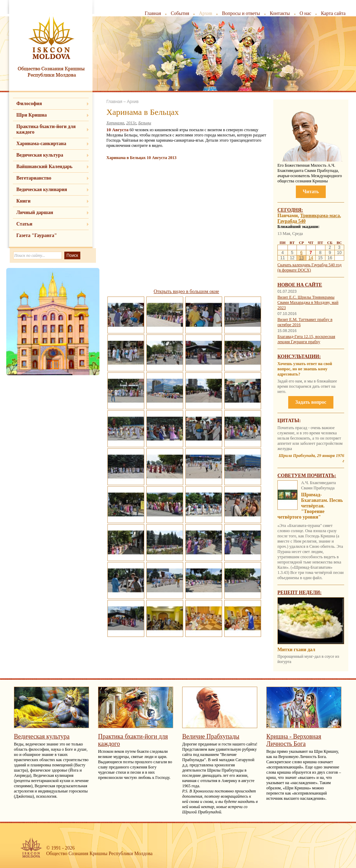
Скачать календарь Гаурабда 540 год (309, 265)
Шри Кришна (32, 115)
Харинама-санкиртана (41, 144)
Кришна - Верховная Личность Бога (294, 740)
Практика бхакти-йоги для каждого (46, 129)
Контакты (280, 13)
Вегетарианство (34, 178)
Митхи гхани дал (296, 650)
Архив (205, 13)
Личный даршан (35, 212)
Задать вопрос (311, 402)
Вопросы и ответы (241, 13)
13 (301, 258)
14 (311, 258)
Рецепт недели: (300, 593)
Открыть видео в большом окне (186, 291)
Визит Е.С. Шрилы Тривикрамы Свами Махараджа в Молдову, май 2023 (308, 302)
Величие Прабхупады (211, 736)
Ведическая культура (40, 155)
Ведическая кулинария (42, 190)
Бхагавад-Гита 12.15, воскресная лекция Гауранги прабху (306, 339)
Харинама (115, 123)
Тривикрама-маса (320, 216)
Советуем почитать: (307, 476)
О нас (306, 13)
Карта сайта (333, 13)
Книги (23, 201)
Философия (29, 104)
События (180, 13)
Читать (311, 192)
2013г (131, 123)
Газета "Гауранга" (37, 235)
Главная (153, 13)
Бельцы (145, 123)
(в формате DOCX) (294, 270)
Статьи (24, 224)
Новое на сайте (300, 285)
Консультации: (299, 357)
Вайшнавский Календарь (44, 167)
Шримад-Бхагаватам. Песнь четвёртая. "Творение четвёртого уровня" (310, 506)
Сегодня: (290, 210)
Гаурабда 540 (292, 221)
